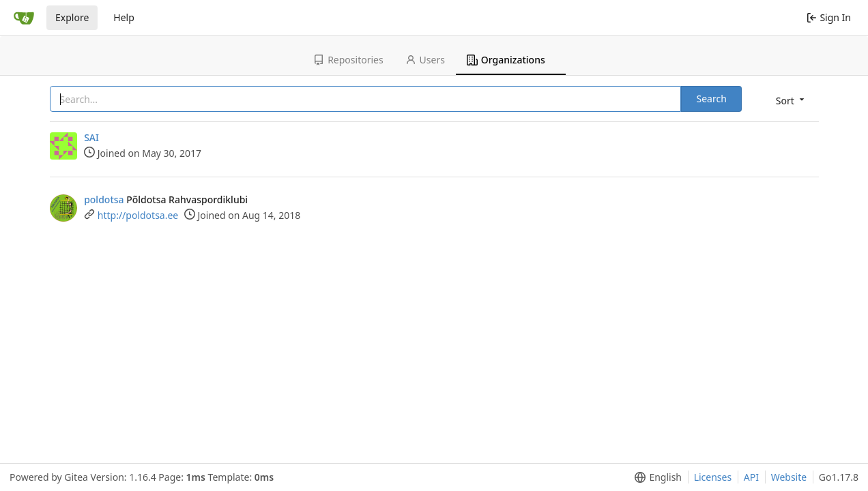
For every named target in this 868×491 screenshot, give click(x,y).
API (751, 477)
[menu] (791, 100)
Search (711, 99)
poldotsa (104, 199)
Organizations (506, 60)
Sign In (829, 17)
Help (124, 17)
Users (425, 60)
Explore (72, 17)
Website (789, 477)
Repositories (348, 60)
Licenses (713, 477)
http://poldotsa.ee (138, 215)
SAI (91, 137)
